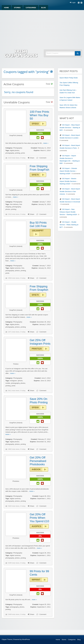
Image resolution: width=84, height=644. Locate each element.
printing (18, 153)
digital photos (15, 150)
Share (31, 158)
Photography (18, 148)
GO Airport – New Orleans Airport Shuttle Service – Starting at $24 (68, 212)
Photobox (16, 481)
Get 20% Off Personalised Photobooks (38, 461)
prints (23, 153)
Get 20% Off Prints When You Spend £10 (39, 518)
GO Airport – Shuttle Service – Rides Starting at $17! (69, 225)
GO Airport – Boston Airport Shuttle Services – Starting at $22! (69, 181)
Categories (31, 8)
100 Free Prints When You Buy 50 (39, 115)
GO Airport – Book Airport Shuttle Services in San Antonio (70, 191)
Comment (41, 158)
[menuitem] (6, 8)
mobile (8, 383)
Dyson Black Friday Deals (69, 78)
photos (8, 209)
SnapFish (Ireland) (16, 135)
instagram (13, 381)
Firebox (16, 364)
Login (73, 3)
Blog (43, 8)
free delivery (14, 204)
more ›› (46, 143)
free (23, 268)
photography (10, 153)
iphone (20, 381)
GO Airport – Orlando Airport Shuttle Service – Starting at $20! (68, 171)
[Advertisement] (42, 27)
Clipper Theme (7, 639)
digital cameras (15, 268)
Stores (17, 8)
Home (6, 8)
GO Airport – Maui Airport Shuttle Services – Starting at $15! (70, 128)
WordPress (26, 639)
